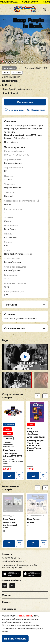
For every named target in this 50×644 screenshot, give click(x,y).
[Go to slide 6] (19, 62)
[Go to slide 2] (6, 62)
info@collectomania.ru (13, 561)
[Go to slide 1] (3, 62)
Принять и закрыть (15, 639)
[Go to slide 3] (9, 62)
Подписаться (25, 102)
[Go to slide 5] (16, 62)
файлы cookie (25, 616)
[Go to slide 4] (12, 62)
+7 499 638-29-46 (11, 558)
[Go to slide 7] (22, 62)
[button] (17, 380)
